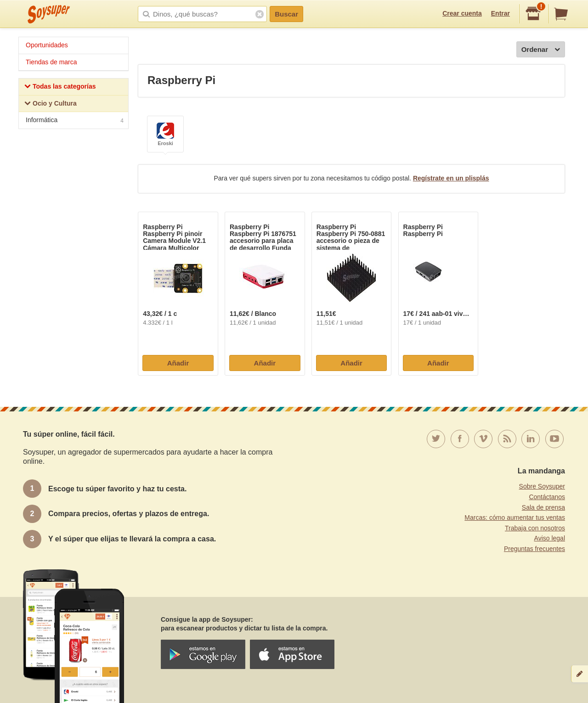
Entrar (500, 13)
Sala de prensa (543, 507)
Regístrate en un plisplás (451, 178)
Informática (75, 121)
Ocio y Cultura (51, 104)
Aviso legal (550, 538)
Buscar (286, 14)
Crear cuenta (462, 13)
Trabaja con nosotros (535, 528)
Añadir (178, 363)
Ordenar (541, 50)
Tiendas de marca (51, 62)
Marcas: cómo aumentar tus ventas (515, 517)
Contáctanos (547, 497)
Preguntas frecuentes (534, 549)
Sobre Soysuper (542, 486)
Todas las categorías (60, 87)
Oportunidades (47, 45)
